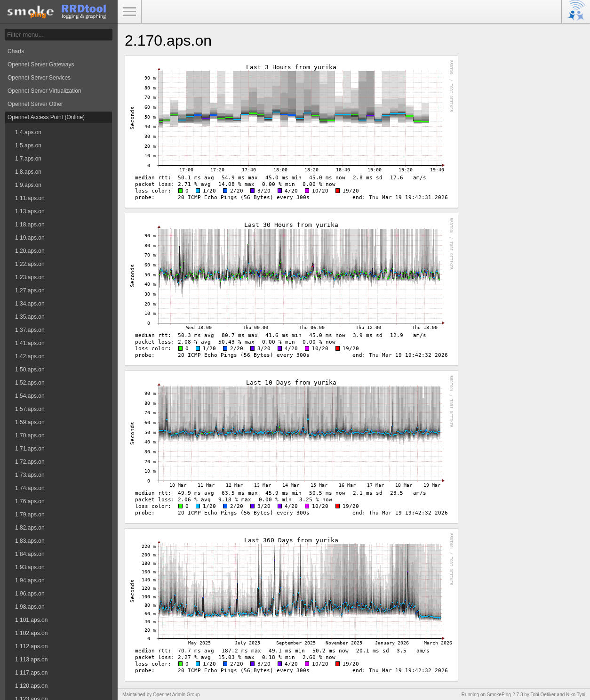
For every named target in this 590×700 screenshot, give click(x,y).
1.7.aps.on (28, 159)
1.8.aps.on (28, 172)
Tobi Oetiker (543, 695)
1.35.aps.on (30, 317)
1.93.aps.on (30, 567)
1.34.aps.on (30, 304)
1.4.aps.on (28, 132)
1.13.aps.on (30, 211)
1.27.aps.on (30, 290)
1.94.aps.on (30, 580)
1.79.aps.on (30, 515)
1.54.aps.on (30, 396)
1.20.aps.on (30, 251)
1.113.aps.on (31, 660)
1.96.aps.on (30, 594)
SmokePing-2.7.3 (505, 695)
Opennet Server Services (39, 78)
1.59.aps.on (30, 422)
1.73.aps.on (30, 475)
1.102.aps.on (31, 633)
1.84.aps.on (30, 554)
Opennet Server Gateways (41, 64)
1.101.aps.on (31, 620)
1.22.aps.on (30, 264)
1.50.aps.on (30, 370)
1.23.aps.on (30, 277)
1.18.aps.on (30, 225)
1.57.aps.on (30, 409)
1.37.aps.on (30, 330)
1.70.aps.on (30, 435)
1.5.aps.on (28, 145)
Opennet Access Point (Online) (46, 117)
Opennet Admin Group (176, 695)
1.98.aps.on (30, 607)
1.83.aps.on (30, 541)
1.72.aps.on (30, 462)
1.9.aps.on (28, 185)
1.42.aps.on (30, 356)
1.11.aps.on (30, 198)
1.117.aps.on (31, 673)
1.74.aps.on (30, 488)
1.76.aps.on (30, 501)
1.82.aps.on (30, 528)
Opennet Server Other (35, 104)
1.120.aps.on (31, 686)
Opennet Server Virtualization (44, 91)
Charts (16, 51)
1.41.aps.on (30, 343)
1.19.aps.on (30, 238)
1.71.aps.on (30, 449)
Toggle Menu (129, 12)
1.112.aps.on (31, 646)
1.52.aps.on (30, 383)
